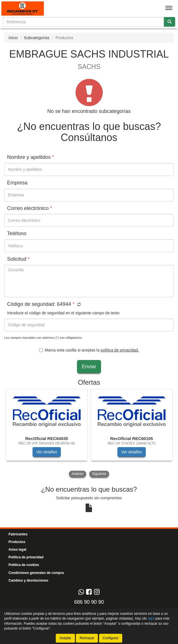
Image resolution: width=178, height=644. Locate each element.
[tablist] (89, 434)
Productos (17, 542)
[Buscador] (83, 22)
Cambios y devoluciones (28, 580)
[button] (78, 305)
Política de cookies (24, 565)
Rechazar (87, 638)
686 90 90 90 (89, 602)
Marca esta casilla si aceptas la (89, 350)
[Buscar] (170, 22)
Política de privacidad (26, 557)
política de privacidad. (120, 350)
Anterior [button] (78, 474)
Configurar (111, 638)
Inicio (13, 38)
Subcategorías (37, 38)
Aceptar (65, 638)
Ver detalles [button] (47, 452)
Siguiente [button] (99, 474)
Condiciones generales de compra (36, 573)
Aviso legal (17, 550)
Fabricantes (18, 534)
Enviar (89, 367)
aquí (151, 618)
